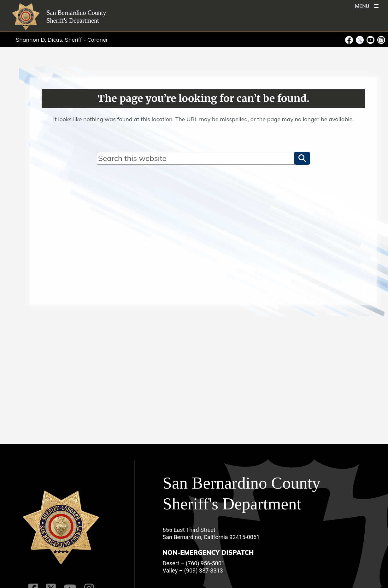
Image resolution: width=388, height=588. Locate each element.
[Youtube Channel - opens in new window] (371, 39)
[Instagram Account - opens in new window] (381, 39)
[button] (302, 158)
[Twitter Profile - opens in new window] (360, 39)
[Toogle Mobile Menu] (367, 6)
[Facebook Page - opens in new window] (350, 39)
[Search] (196, 158)
